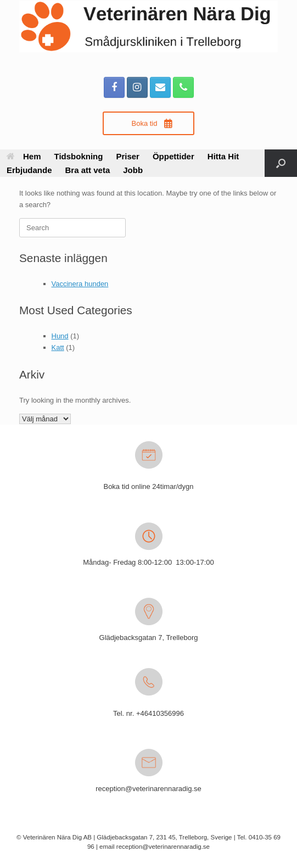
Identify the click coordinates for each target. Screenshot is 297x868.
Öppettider (173, 156)
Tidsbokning (79, 156)
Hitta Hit (223, 156)
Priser (128, 156)
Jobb (133, 170)
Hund (60, 336)
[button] (281, 163)
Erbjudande (29, 170)
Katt (58, 347)
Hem (24, 156)
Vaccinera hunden (80, 284)
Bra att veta (88, 170)
